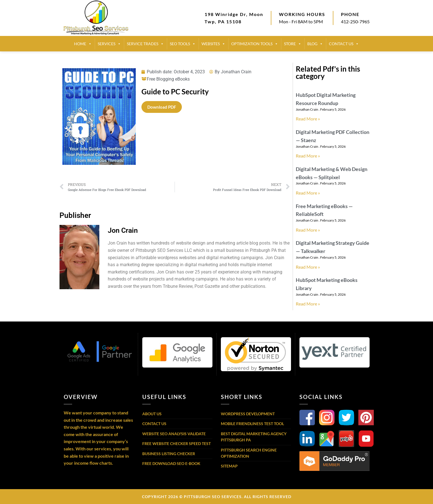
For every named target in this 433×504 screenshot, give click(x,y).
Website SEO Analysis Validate (174, 434)
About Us (152, 414)
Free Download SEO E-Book (171, 463)
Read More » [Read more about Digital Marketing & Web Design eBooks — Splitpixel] (308, 193)
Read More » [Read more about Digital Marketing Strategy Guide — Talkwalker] (308, 267)
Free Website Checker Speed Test (177, 443)
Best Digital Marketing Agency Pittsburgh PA (254, 437)
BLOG (315, 44)
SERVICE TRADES (145, 44)
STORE (293, 44)
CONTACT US (344, 44)
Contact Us (154, 424)
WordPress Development (248, 414)
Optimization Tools (255, 44)
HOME (83, 44)
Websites (213, 44)
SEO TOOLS (183, 44)
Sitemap (229, 466)
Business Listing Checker (169, 454)
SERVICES (109, 44)
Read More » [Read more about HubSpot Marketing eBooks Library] (308, 304)
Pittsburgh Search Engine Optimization (249, 453)
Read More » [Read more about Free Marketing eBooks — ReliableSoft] (308, 230)
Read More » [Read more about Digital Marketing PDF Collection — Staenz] (308, 156)
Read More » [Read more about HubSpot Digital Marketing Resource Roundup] (308, 119)
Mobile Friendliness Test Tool (252, 424)
